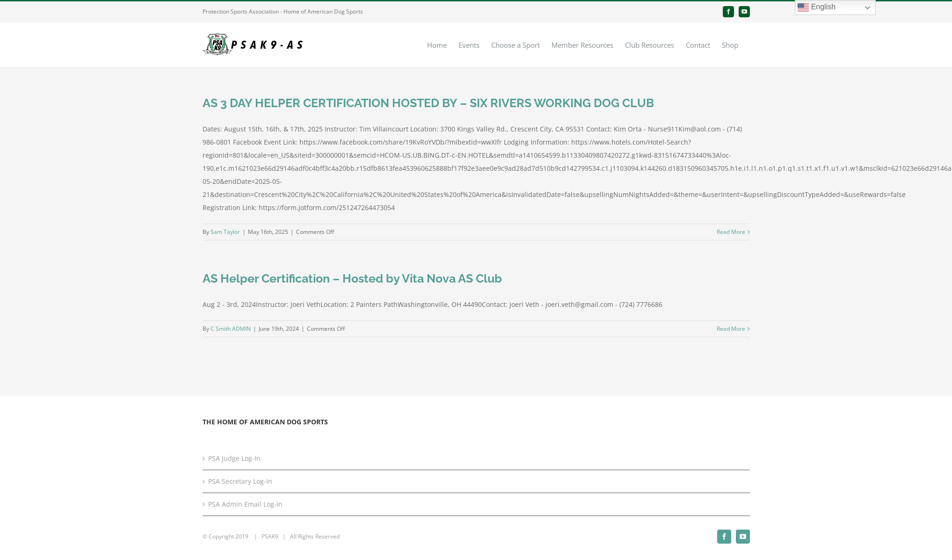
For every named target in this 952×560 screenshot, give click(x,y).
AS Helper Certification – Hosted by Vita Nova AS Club (352, 278)
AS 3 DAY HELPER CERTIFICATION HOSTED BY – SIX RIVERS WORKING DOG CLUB (428, 103)
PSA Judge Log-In (234, 458)
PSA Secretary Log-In (240, 481)
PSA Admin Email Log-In (245, 504)
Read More (731, 232)
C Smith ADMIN (231, 329)
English (817, 7)
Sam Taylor (225, 232)
